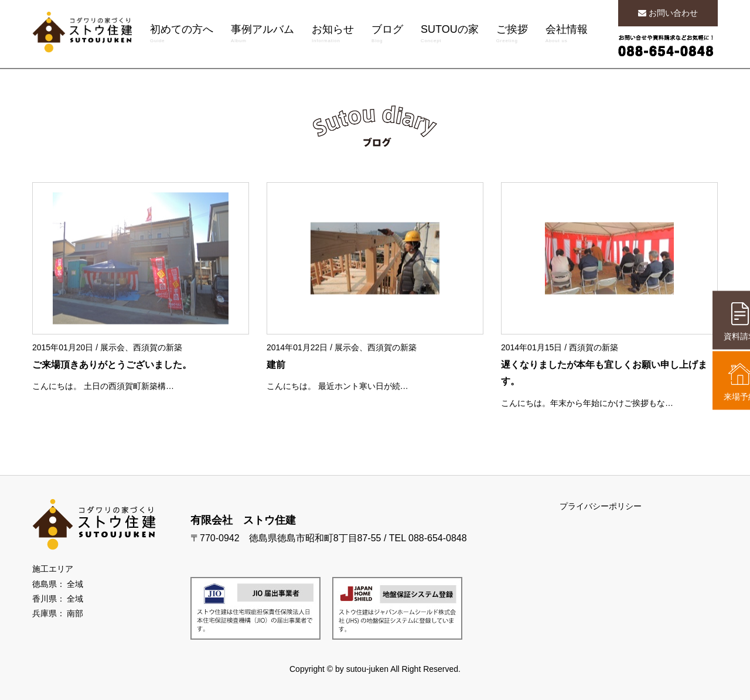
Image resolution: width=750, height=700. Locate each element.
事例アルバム (262, 35)
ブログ (387, 35)
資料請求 (718, 322)
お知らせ (333, 35)
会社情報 (567, 35)
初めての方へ (182, 35)
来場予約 (718, 382)
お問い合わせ (668, 13)
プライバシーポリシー (601, 506)
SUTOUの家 (450, 35)
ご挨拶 (512, 35)
